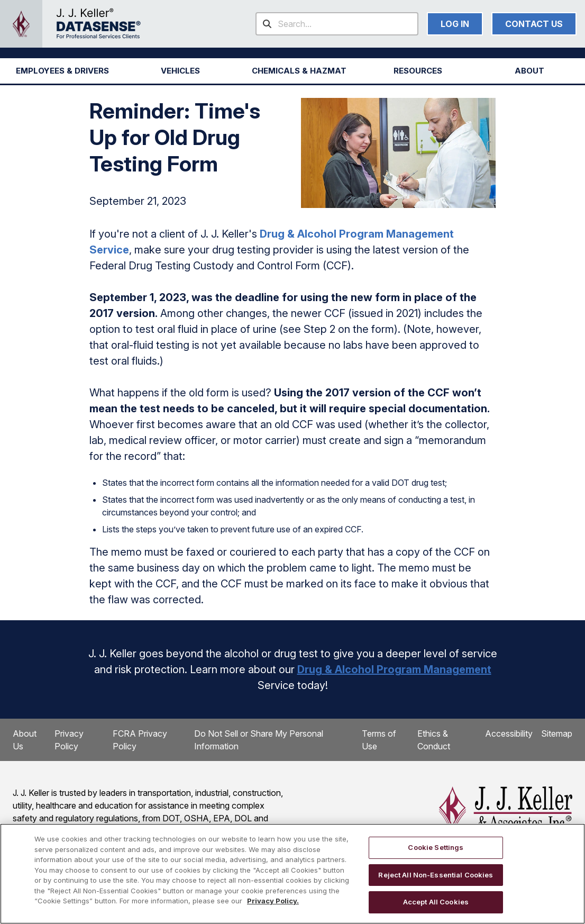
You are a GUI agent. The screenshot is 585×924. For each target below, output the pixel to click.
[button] (62, 71)
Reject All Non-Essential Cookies (436, 875)
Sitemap (557, 733)
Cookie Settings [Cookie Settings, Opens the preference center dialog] (436, 847)
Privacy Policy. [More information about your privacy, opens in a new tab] (273, 901)
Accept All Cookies (436, 902)
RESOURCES (418, 71)
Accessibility (509, 733)
